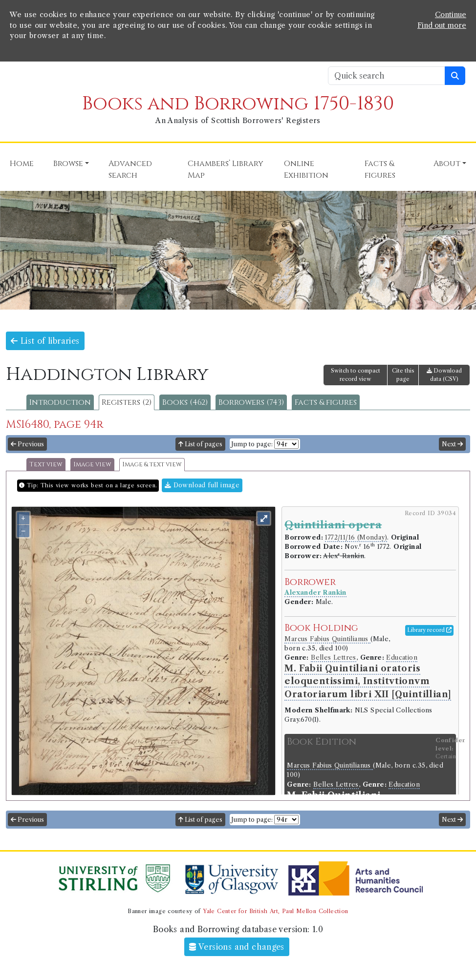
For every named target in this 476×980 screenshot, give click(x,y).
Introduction (60, 402)
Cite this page (403, 375)
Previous (27, 444)
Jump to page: (252, 444)
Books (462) (185, 402)
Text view (46, 465)
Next (452, 444)
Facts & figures (326, 402)
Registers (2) (127, 402)
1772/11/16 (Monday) (356, 537)
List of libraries (45, 341)
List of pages (200, 444)
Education (402, 657)
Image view (92, 465)
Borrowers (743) (251, 402)
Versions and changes (237, 947)
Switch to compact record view (356, 375)
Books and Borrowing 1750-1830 (238, 104)
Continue (451, 15)
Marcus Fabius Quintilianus (327, 639)
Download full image (202, 485)
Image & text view (152, 465)
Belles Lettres (334, 657)
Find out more (442, 25)
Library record (429, 630)
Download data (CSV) (444, 375)
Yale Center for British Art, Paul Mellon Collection (275, 911)
